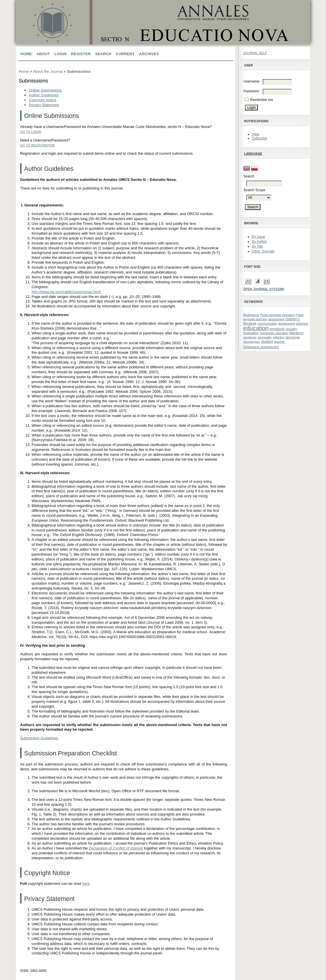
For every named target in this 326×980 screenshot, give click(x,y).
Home (26, 54)
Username (251, 81)
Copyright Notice (43, 100)
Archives (149, 54)
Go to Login (31, 132)
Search (103, 54)
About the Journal (48, 71)
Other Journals (263, 251)
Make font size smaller (248, 281)
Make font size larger (267, 281)
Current (125, 54)
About (43, 54)
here (86, 884)
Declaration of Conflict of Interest (116, 848)
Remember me (261, 100)
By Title (257, 246)
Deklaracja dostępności (261, 347)
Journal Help (255, 53)
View (256, 134)
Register (81, 54)
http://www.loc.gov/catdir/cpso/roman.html (66, 292)
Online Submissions (45, 90)
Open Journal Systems (264, 289)
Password (251, 91)
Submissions (79, 71)
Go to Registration (37, 145)
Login (60, 54)
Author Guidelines (44, 95)
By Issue (258, 237)
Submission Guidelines (39, 738)
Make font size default (258, 281)
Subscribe (259, 138)
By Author (259, 242)
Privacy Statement (44, 105)
